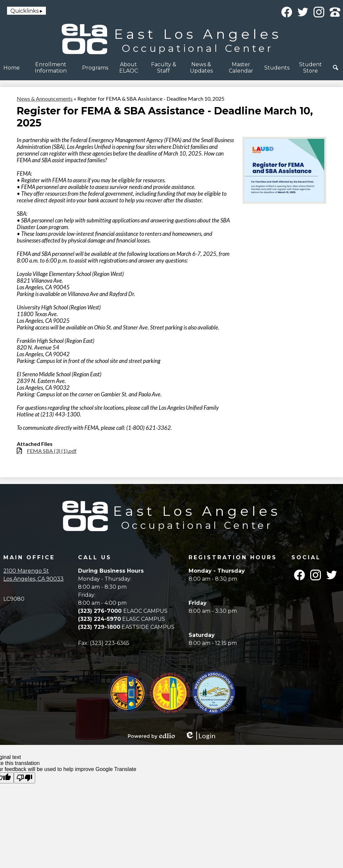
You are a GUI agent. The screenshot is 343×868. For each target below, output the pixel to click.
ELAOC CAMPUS (145, 611)
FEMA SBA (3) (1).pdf (52, 451)
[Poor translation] (24, 778)
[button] (51, 68)
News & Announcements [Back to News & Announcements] (45, 99)
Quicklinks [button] (24, 11)
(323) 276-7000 (101, 611)
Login (200, 736)
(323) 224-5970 (99, 619)
